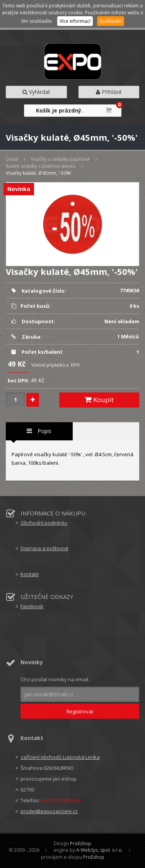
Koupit (99, 400)
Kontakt (30, 574)
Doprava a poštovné (44, 548)
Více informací (75, 21)
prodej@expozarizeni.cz (49, 811)
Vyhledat (36, 92)
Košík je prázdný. (59, 110)
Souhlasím (111, 21)
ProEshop (81, 843)
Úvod (12, 159)
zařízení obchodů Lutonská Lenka (60, 757)
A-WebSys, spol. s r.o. (100, 850)
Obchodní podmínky (44, 523)
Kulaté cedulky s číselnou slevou (41, 166)
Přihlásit (109, 92)
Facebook (32, 606)
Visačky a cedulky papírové (60, 159)
